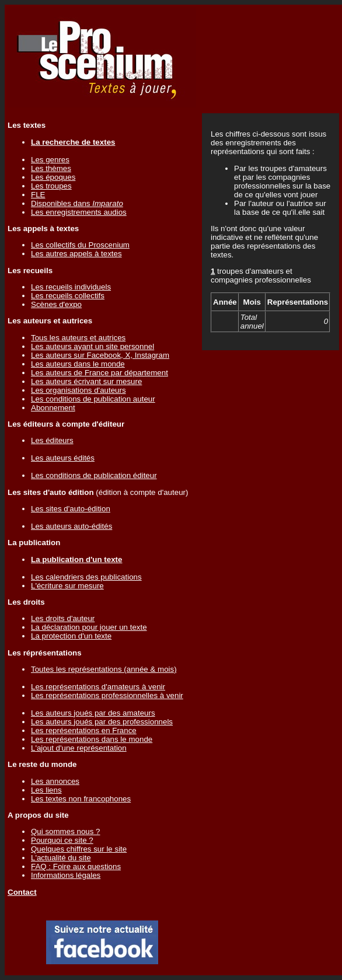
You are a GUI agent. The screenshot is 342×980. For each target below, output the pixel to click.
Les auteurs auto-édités (71, 526)
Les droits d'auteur (63, 618)
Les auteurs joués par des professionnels (102, 722)
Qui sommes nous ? (66, 831)
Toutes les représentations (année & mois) (104, 669)
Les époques (53, 177)
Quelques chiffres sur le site (79, 849)
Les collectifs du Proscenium (80, 245)
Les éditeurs (52, 440)
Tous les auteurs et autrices (78, 338)
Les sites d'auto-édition (71, 509)
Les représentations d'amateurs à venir (98, 687)
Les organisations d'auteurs (78, 390)
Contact (22, 892)
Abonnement (53, 408)
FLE (38, 195)
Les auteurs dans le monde (78, 364)
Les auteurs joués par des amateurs (93, 713)
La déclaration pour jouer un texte (89, 627)
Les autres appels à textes (76, 254)
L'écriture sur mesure (67, 586)
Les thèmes (51, 168)
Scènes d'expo (56, 304)
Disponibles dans (77, 203)
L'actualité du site (61, 858)
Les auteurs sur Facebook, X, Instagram (100, 355)
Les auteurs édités (63, 458)
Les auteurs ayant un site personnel (93, 346)
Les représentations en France (84, 730)
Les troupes (51, 186)
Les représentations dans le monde (92, 739)
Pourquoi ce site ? (62, 840)
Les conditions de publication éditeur (94, 475)
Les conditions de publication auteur (93, 399)
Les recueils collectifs (68, 296)
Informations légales (66, 875)
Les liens (46, 790)
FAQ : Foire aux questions (76, 866)
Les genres (50, 160)
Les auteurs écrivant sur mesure (86, 381)
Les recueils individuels (71, 287)
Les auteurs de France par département (100, 373)
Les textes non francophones (81, 799)
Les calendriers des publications (86, 577)
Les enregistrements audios (79, 212)
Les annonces (55, 781)
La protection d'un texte (71, 636)
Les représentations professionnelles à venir (107, 695)
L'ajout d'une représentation (79, 748)
